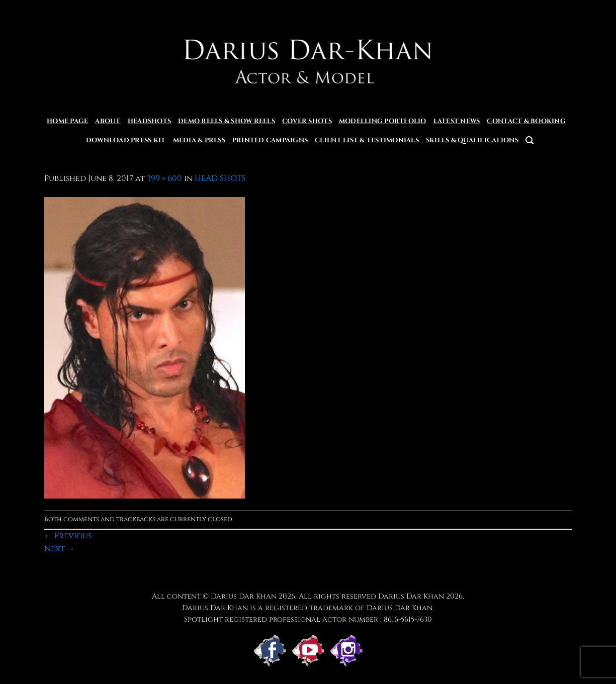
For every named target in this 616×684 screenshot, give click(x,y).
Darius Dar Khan (411, 596)
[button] (530, 140)
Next (60, 549)
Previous (68, 536)
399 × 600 (164, 178)
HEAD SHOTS (220, 178)
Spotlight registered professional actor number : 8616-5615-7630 (308, 619)
